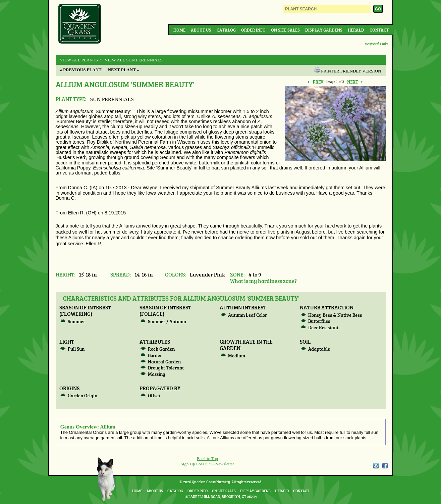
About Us (201, 30)
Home (179, 30)
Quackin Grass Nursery (80, 24)
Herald (356, 30)
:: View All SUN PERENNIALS (131, 60)
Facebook (385, 466)
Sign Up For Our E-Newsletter (208, 464)
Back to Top (207, 459)
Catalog (226, 30)
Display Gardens (324, 30)
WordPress (376, 466)
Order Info (253, 30)
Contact (379, 30)
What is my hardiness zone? (263, 281)
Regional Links (376, 44)
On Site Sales (285, 30)
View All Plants (79, 60)
